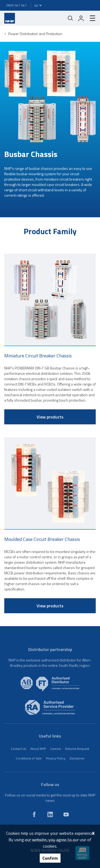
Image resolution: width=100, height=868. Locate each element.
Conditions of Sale (29, 758)
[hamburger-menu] (90, 18)
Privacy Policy (56, 758)
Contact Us (19, 749)
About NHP (38, 749)
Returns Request (77, 749)
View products (50, 417)
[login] (81, 18)
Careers (55, 749)
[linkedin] (50, 814)
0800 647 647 (17, 5)
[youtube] (66, 814)
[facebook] (34, 814)
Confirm (50, 858)
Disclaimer (77, 758)
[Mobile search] (70, 18)
